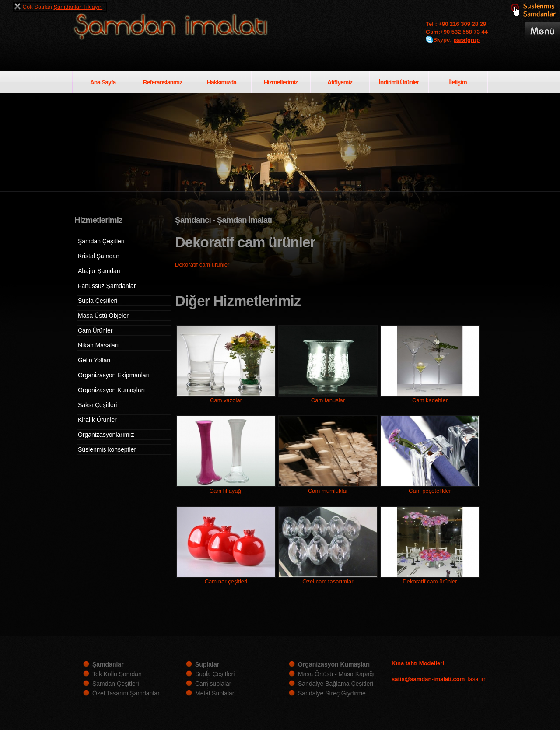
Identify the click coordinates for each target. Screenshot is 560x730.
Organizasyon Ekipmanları (114, 375)
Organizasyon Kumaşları (111, 390)
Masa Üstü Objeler (103, 316)
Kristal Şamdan (99, 256)
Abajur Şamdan (99, 271)
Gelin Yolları (94, 360)
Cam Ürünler (95, 330)
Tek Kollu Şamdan (117, 674)
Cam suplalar (213, 684)
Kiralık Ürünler (97, 420)
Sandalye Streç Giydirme (332, 693)
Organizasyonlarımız (106, 435)
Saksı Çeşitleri (97, 405)
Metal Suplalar (215, 693)
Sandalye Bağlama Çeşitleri (336, 684)
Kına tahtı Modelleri (418, 663)
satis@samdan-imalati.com (428, 679)
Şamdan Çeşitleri (101, 241)
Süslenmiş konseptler (107, 449)
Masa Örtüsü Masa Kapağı (336, 674)
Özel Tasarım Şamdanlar (126, 693)
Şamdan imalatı (185, 28)
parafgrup (467, 40)
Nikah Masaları (98, 345)
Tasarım (476, 679)
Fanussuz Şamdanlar (107, 286)
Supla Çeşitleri (98, 301)
